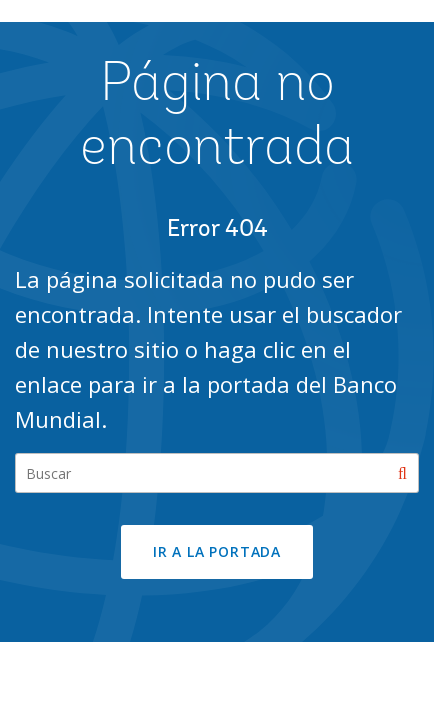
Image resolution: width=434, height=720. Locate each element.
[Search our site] (217, 473)
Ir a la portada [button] (217, 551)
